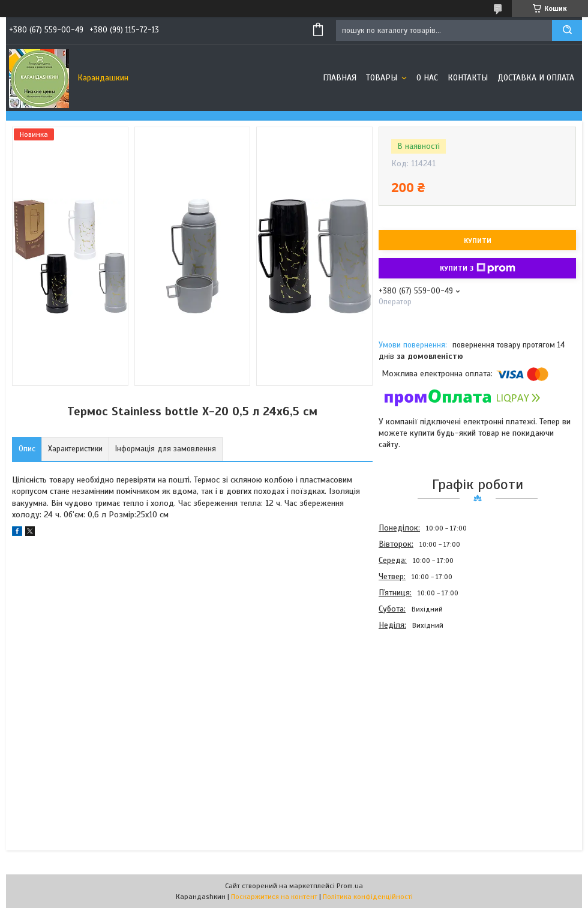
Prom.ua (350, 886)
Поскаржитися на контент (274, 897)
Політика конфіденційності (368, 897)
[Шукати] (567, 30)
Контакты (468, 78)
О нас (427, 78)
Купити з (478, 268)
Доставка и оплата (536, 78)
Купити (478, 241)
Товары (383, 78)
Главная (340, 78)
